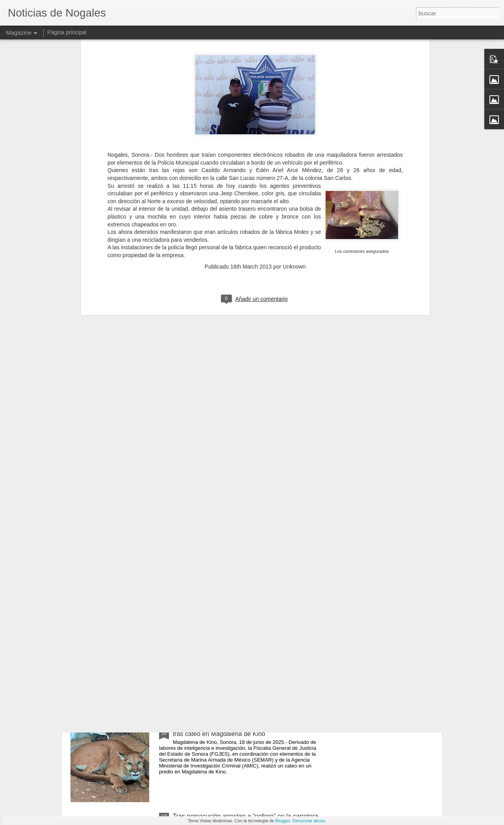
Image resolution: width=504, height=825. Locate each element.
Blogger (283, 821)
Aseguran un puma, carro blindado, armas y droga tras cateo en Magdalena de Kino (243, 730)
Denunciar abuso (309, 821)
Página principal (67, 32)
